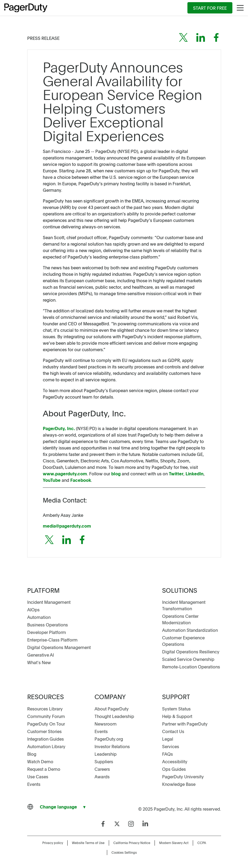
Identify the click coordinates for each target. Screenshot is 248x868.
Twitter (176, 473)
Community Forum (46, 716)
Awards (102, 776)
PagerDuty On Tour (46, 724)
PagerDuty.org (109, 739)
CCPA (202, 843)
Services (171, 746)
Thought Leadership (114, 716)
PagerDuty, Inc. (59, 428)
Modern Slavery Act (174, 843)
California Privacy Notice (132, 843)
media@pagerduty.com (67, 526)
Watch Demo (40, 761)
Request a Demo (44, 769)
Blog (32, 754)
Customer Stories (44, 731)
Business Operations (48, 625)
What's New (39, 662)
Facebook (80, 480)
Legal (168, 739)
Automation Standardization (190, 630)
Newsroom (106, 724)
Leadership (106, 754)
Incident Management (49, 602)
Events (34, 784)
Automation (39, 617)
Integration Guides (46, 739)
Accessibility (175, 761)
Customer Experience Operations (183, 641)
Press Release (43, 38)
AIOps (33, 609)
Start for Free (210, 8)
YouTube (52, 480)
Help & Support (177, 716)
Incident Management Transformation (184, 605)
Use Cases (38, 776)
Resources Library (45, 709)
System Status (176, 709)
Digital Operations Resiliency (191, 651)
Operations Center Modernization (180, 619)
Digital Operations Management (59, 647)
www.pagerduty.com (65, 473)
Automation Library (46, 746)
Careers (102, 769)
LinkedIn (194, 473)
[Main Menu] (240, 8)
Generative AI (41, 655)
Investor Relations (112, 746)
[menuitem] (210, 8)
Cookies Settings (124, 852)
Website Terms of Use (88, 843)
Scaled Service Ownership (188, 659)
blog (116, 473)
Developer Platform (47, 632)
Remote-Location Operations (191, 667)
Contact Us (173, 731)
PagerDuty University (183, 776)
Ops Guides (174, 769)
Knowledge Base (179, 784)
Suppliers (104, 761)
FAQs (167, 754)
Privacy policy (53, 843)
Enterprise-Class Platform (52, 640)
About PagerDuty (112, 709)
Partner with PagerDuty (185, 724)
